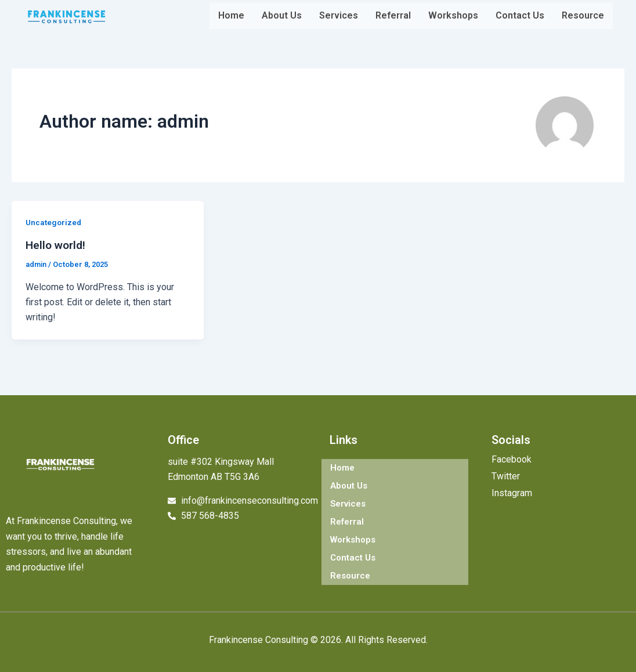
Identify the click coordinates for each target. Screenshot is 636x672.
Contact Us (520, 15)
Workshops (453, 15)
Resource (583, 15)
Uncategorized (55, 222)
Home (231, 15)
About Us (282, 15)
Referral (393, 15)
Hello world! (57, 245)
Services (339, 15)
